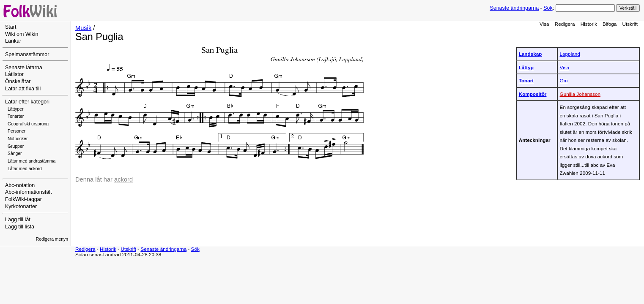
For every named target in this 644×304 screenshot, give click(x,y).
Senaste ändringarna (514, 8)
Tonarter (16, 116)
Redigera (565, 24)
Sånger (15, 153)
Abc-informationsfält (29, 192)
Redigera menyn (52, 239)
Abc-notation (20, 185)
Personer (16, 131)
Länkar (13, 41)
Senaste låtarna (24, 68)
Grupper (16, 146)
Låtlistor (14, 74)
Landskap (530, 54)
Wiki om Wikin (22, 34)
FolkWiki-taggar (23, 199)
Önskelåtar (18, 81)
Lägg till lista (20, 227)
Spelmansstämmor (27, 54)
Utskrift (630, 24)
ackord (123, 179)
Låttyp (526, 67)
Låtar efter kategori (27, 102)
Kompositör (533, 94)
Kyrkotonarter (21, 206)
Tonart (526, 80)
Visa (544, 24)
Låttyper (16, 109)
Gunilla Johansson (580, 94)
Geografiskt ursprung (28, 124)
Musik (83, 28)
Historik (589, 24)
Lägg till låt (18, 220)
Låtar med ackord (25, 169)
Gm (564, 80)
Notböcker (18, 139)
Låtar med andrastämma (32, 161)
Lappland (570, 54)
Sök (548, 8)
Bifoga (610, 24)
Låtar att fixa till (23, 89)
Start (11, 27)
